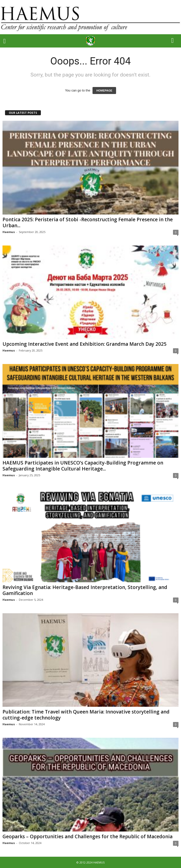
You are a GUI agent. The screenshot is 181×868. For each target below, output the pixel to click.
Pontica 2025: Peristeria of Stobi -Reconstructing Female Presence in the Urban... (88, 222)
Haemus (9, 232)
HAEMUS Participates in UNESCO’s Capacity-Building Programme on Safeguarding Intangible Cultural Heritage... (83, 466)
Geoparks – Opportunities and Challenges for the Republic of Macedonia (87, 836)
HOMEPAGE (104, 90)
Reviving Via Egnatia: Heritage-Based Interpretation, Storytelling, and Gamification (85, 590)
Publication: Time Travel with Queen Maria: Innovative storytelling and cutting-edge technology (86, 715)
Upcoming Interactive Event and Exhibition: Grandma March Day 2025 (84, 344)
